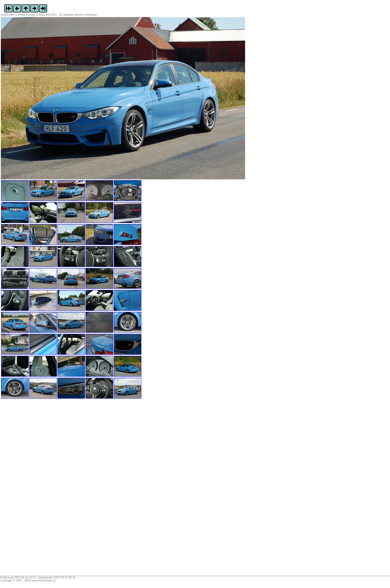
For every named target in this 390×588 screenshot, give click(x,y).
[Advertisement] (35, 489)
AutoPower (8, 15)
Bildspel (92, 15)
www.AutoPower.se (43, 581)
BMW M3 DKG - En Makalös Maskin (61, 15)
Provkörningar (27, 15)
